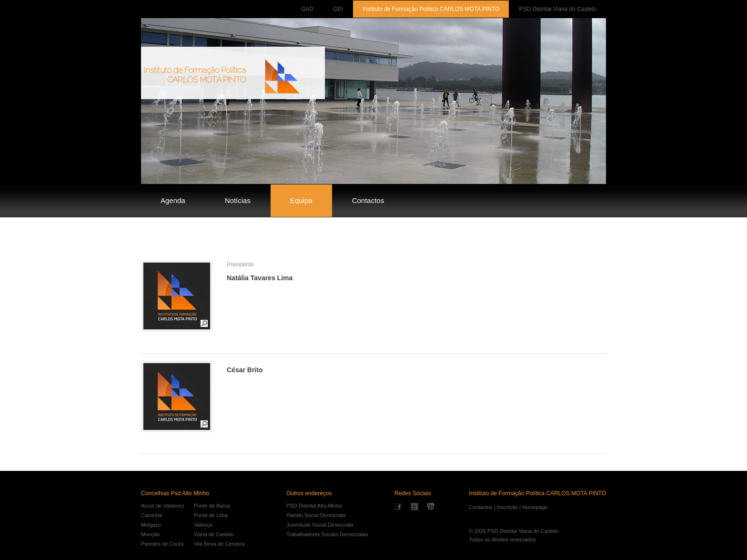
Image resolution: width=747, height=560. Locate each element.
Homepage (535, 507)
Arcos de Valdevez (163, 506)
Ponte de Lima (211, 515)
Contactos (368, 200)
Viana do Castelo (214, 534)
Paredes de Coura (162, 544)
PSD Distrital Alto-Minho (314, 506)
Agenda (173, 200)
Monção (150, 534)
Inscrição (507, 507)
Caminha (151, 515)
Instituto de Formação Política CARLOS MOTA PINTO (431, 9)
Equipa (301, 200)
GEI (338, 9)
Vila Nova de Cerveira (219, 544)
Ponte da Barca (212, 506)
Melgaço (151, 525)
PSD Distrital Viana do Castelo (558, 9)
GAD (307, 9)
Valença (203, 525)
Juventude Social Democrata (320, 525)
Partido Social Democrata (316, 515)
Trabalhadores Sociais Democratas (327, 534)
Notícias (238, 200)
